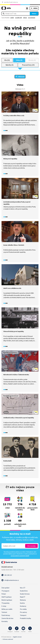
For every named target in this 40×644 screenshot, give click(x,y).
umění (12, 18)
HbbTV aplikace (7, 597)
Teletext (4, 612)
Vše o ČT (23, 588)
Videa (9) (19, 60)
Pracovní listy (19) (28, 65)
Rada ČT (23, 597)
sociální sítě (18, 18)
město (25, 18)
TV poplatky (5, 603)
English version (17, 637)
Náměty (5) (10, 65)
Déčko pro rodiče (7, 609)
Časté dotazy (6, 615)
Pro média (23, 609)
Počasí (4, 594)
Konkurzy (23, 606)
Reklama (23, 600)
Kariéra (22, 603)
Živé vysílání (5, 588)
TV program (5, 591)
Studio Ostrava (25, 594)
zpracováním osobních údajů (20, 556)
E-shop (4, 606)
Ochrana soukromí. (8, 639)
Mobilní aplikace (7, 600)
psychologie (32, 18)
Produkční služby (25, 618)
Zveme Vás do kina (7, 618)
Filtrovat (21, 77)
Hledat (34, 14)
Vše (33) (7, 60)
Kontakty (5, 621)
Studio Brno (24, 591)
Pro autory (23, 612)
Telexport (23, 615)
